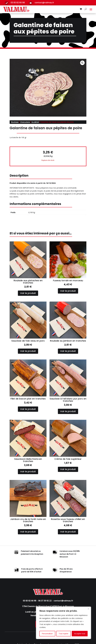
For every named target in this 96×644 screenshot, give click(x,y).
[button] (82, 63)
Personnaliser (47, 634)
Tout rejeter (63, 634)
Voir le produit (28, 293)
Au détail (35, 122)
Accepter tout (80, 634)
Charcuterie (25, 122)
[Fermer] (88, 609)
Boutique (15, 122)
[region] (63, 623)
